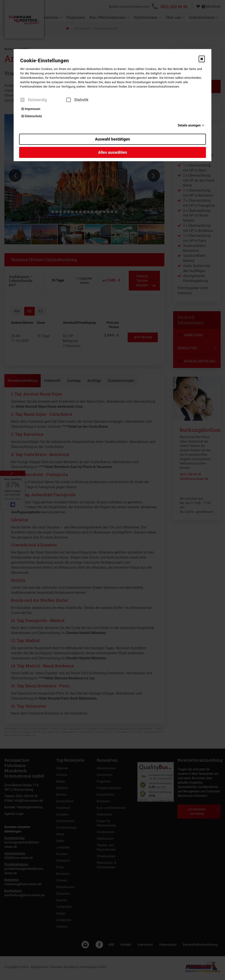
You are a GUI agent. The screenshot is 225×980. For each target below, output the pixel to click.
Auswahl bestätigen (112, 139)
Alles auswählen (112, 152)
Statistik (77, 100)
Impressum (31, 109)
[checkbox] (22, 100)
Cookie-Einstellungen (45, 61)
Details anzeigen (189, 125)
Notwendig (34, 100)
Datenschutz (32, 116)
